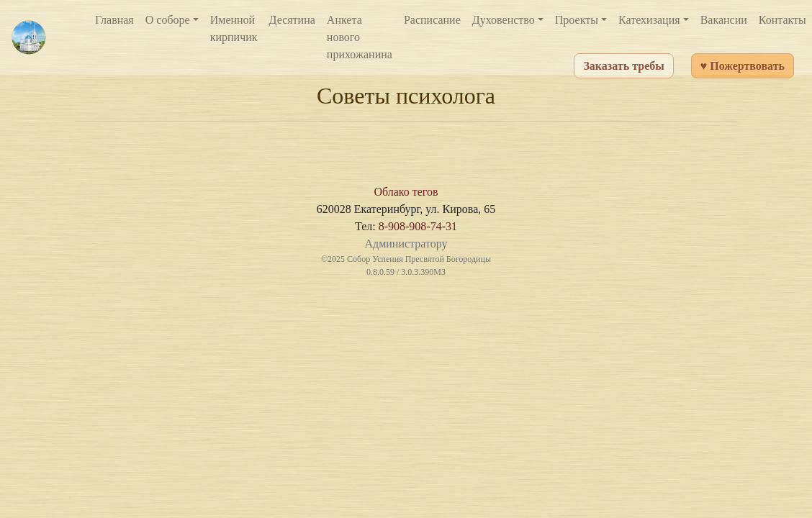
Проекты (577, 20)
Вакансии (724, 20)
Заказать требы (623, 66)
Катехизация (649, 20)
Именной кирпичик (234, 28)
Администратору (406, 244)
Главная (114, 20)
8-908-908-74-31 (418, 226)
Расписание (432, 20)
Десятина (292, 20)
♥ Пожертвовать (743, 66)
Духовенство (504, 20)
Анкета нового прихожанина (360, 37)
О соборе (168, 20)
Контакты (782, 20)
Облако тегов (406, 192)
